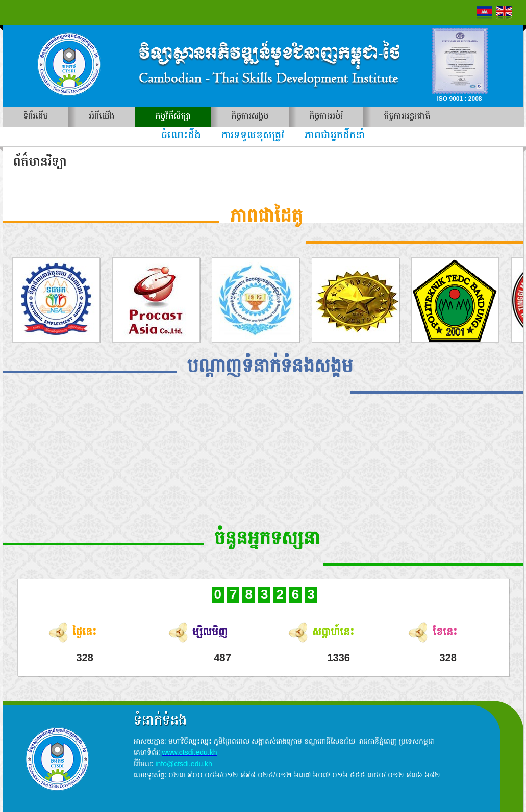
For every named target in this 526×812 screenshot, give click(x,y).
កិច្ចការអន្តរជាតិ (407, 116)
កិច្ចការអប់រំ (326, 116)
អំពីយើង (102, 116)
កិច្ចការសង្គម (250, 116)
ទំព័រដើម (36, 116)
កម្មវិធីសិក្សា (173, 116)
